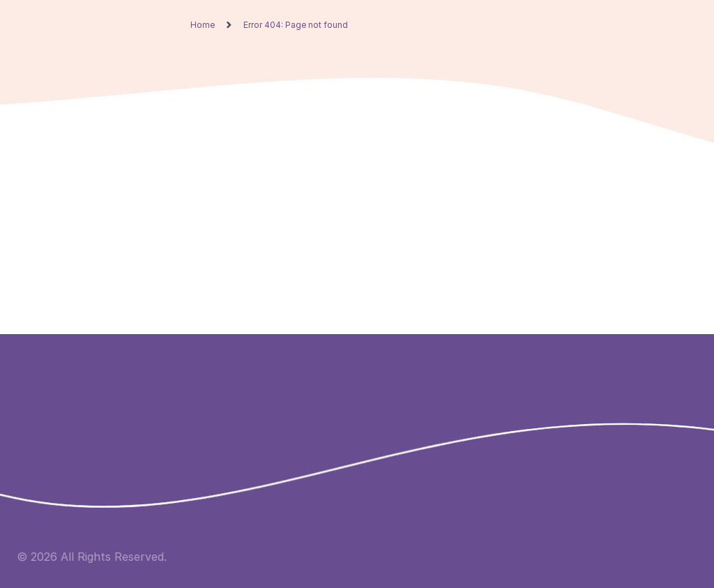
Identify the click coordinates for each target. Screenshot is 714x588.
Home (203, 25)
